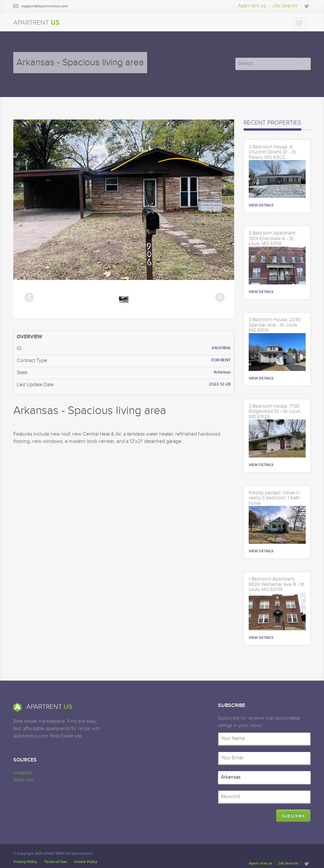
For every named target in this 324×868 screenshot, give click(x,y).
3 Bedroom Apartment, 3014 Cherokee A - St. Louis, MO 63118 (272, 239)
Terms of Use (56, 862)
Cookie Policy (86, 862)
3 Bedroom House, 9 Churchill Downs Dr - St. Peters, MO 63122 (273, 152)
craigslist (22, 773)
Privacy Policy (25, 862)
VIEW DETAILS (261, 205)
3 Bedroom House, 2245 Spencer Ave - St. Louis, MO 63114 (275, 325)
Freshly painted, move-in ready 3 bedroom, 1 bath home (274, 498)
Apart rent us (252, 6)
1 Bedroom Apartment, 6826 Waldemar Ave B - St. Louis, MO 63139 (277, 584)
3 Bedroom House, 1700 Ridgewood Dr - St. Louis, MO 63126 (275, 412)
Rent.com (24, 780)
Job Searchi (285, 6)
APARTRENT (36, 22)
